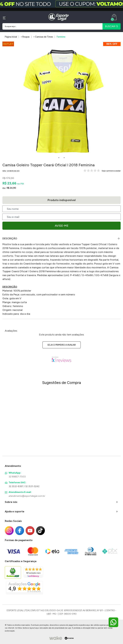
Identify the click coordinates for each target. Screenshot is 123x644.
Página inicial (11, 37)
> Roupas (25, 37)
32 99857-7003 (17, 477)
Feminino (61, 37)
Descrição (10, 238)
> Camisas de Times (43, 37)
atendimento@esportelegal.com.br (27, 496)
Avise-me (62, 226)
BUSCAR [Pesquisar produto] (112, 26)
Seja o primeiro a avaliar (62, 345)
